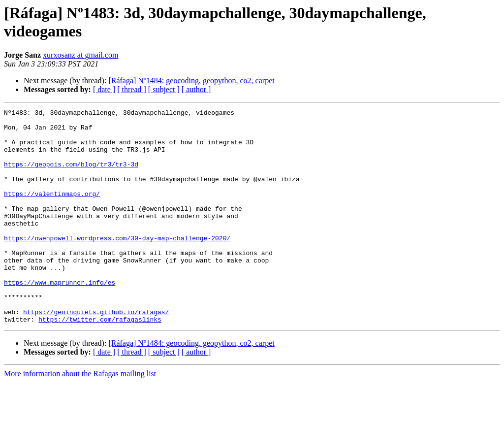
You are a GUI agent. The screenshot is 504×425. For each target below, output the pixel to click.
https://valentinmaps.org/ (52, 211)
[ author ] (196, 89)
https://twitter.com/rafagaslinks (100, 362)
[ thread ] (132, 89)
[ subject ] (164, 89)
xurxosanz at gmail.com (80, 55)
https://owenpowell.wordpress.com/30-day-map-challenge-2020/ (117, 264)
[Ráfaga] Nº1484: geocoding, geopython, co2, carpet (191, 81)
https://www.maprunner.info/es (60, 318)
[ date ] (104, 89)
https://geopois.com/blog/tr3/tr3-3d (71, 176)
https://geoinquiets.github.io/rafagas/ (96, 353)
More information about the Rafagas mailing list (80, 416)
